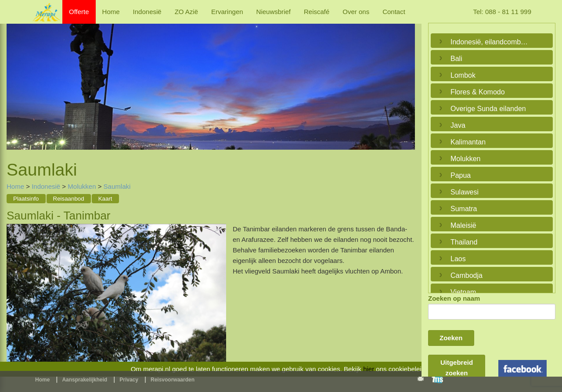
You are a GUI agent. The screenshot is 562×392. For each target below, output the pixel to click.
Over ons (356, 12)
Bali (456, 59)
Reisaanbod (69, 199)
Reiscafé (317, 12)
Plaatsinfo (26, 199)
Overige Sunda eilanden (488, 109)
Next (406, 82)
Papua (461, 175)
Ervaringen (227, 12)
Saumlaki (117, 186)
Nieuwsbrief (274, 12)
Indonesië (147, 12)
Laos (458, 259)
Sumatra (464, 209)
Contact (394, 12)
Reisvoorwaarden (173, 380)
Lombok (463, 75)
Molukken (82, 186)
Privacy (129, 380)
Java (458, 125)
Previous (15, 82)
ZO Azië (186, 12)
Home (111, 12)
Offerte (79, 12)
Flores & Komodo (478, 92)
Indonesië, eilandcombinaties (490, 42)
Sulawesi (465, 192)
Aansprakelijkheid (85, 380)
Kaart (105, 199)
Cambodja (467, 275)
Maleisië (463, 225)
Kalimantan (468, 142)
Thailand (464, 242)
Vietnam (463, 292)
